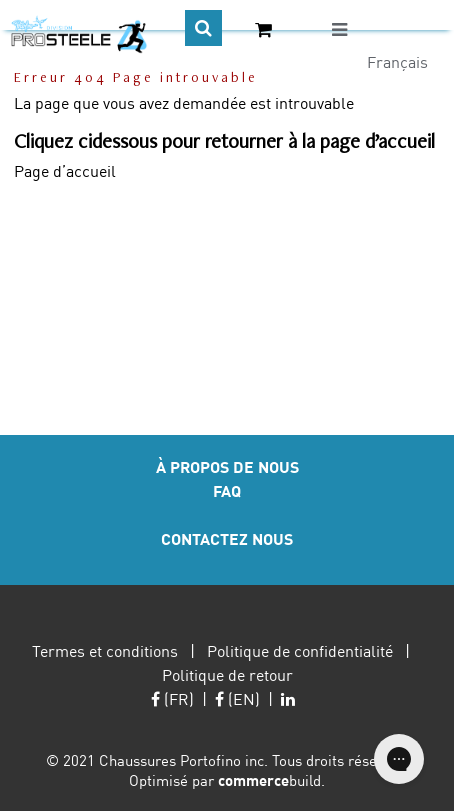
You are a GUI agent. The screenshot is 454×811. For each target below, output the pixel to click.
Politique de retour (227, 674)
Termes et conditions (105, 650)
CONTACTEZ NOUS (227, 538)
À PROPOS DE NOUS (227, 466)
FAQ (227, 490)
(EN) (237, 698)
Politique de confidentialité (300, 650)
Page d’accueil (65, 170)
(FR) (172, 698)
